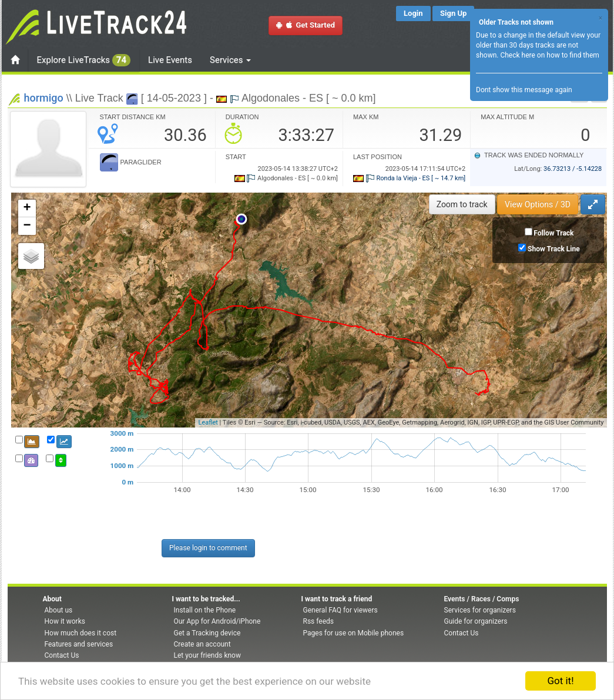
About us (59, 610)
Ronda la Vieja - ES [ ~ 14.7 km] (409, 178)
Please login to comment (208, 548)
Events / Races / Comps (482, 599)
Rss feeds (318, 621)
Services (230, 60)
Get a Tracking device (207, 633)
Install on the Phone (205, 610)
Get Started (306, 25)
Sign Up (453, 13)
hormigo (44, 98)
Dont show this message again (524, 90)
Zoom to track (462, 204)
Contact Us (62, 655)
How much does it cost (81, 633)
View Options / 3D (538, 204)
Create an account (202, 644)
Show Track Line (554, 249)
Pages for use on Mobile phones (354, 633)
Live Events (170, 60)
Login (413, 13)
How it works (65, 621)
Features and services (79, 644)
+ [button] (27, 208)
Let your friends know (207, 655)
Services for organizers (480, 610)
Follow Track (553, 233)
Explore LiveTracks (84, 60)
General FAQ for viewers (340, 610)
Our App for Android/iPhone (217, 621)
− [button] (27, 226)
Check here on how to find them (549, 55)
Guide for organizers (476, 621)
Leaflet (208, 423)
